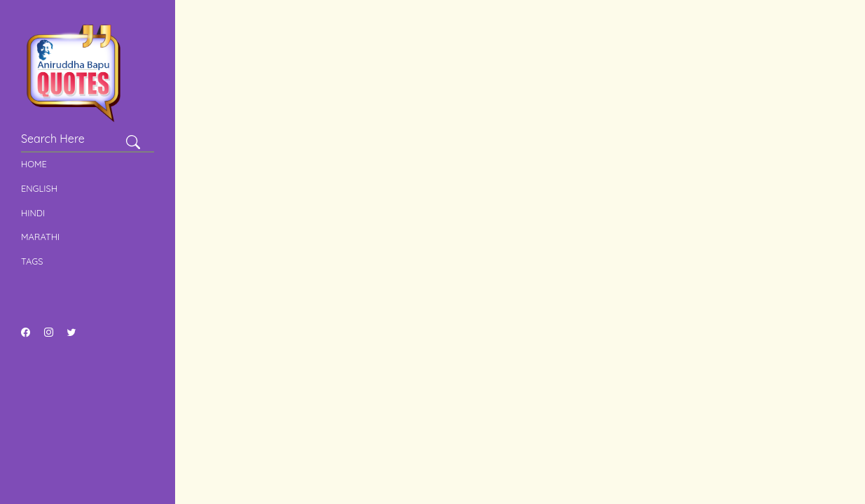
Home (34, 164)
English (39, 188)
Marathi (40, 237)
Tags (32, 261)
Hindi (33, 213)
